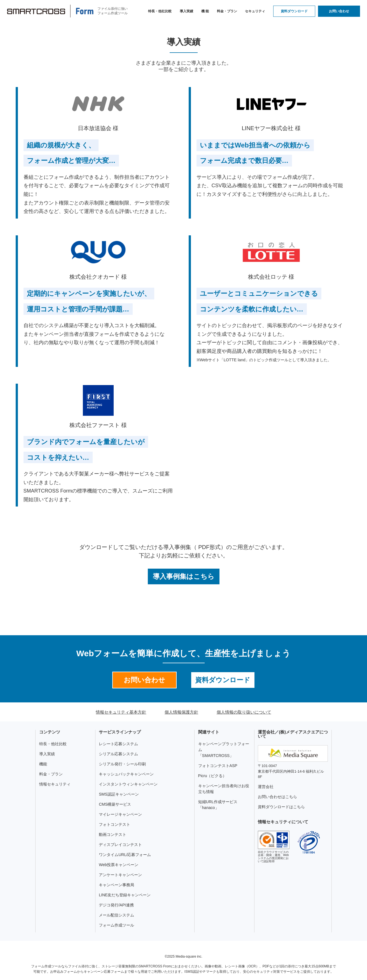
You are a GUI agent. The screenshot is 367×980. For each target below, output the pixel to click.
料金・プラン (227, 11)
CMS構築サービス (115, 804)
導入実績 (186, 11)
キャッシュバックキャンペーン (126, 774)
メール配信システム (116, 915)
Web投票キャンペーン (119, 865)
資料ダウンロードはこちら (281, 807)
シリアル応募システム (118, 754)
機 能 (205, 11)
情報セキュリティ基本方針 (121, 712)
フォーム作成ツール (116, 925)
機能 (43, 764)
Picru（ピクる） (212, 776)
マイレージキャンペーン (120, 814)
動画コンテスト (113, 834)
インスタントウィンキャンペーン (128, 784)
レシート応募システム (118, 744)
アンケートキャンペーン (120, 875)
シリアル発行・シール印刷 (122, 764)
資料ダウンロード (294, 11)
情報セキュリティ (55, 784)
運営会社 (266, 787)
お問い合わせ (339, 11)
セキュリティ (255, 11)
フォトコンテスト (114, 824)
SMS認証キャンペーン (119, 794)
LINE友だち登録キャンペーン (125, 895)
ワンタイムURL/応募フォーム (125, 855)
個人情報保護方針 (181, 712)
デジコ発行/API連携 (116, 905)
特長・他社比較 (160, 11)
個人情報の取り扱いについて (244, 712)
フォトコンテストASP (218, 766)
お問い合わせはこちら (277, 797)
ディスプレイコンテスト (120, 845)
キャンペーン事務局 (116, 885)
